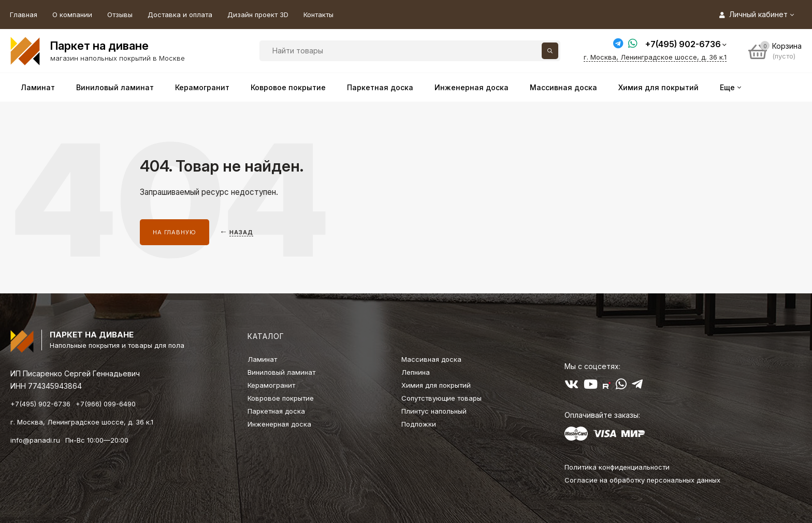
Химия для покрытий (436, 385)
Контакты (318, 15)
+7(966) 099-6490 (106, 404)
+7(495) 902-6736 (683, 44)
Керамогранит (271, 385)
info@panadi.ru (35, 440)
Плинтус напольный (434, 411)
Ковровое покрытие (281, 398)
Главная (24, 15)
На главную (175, 232)
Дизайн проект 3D (258, 15)
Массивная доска (431, 359)
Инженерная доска (279, 424)
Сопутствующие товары (441, 398)
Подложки (419, 424)
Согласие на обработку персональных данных (642, 480)
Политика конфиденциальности (617, 467)
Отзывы (120, 15)
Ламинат (262, 359)
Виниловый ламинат (281, 372)
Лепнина (416, 372)
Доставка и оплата (180, 15)
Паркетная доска (276, 411)
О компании (72, 15)
